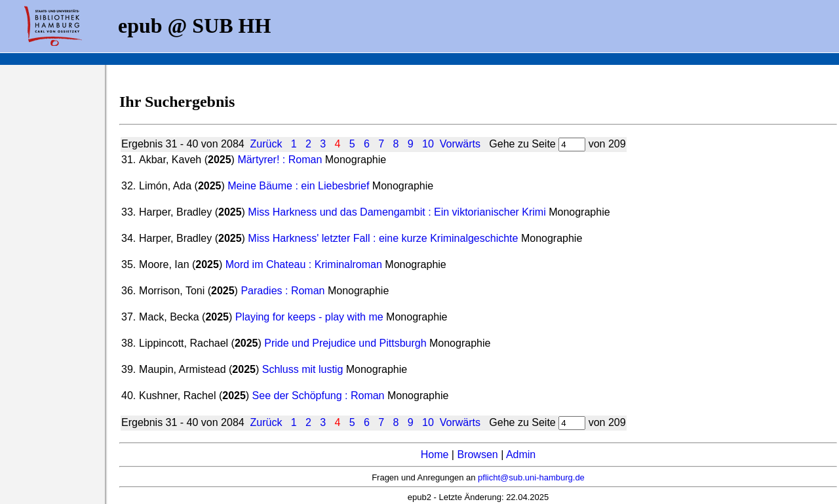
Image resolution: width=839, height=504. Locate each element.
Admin (521, 455)
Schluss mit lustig (303, 369)
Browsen (477, 455)
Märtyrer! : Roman (280, 160)
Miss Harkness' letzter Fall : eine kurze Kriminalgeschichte (383, 238)
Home (435, 455)
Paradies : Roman (283, 291)
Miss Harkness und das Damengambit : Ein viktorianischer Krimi (397, 212)
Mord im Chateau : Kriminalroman (304, 264)
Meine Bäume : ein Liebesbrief (298, 186)
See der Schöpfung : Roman (319, 396)
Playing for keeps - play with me (309, 317)
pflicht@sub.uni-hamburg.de (531, 477)
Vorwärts (460, 144)
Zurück (266, 144)
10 (428, 144)
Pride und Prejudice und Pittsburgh (345, 343)
